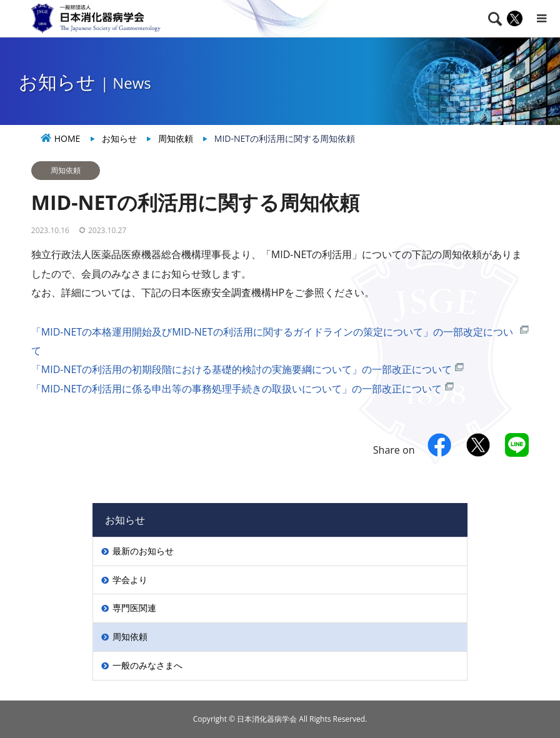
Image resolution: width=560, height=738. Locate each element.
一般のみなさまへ (147, 665)
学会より (130, 580)
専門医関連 (134, 608)
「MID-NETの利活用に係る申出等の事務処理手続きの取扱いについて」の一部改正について (237, 389)
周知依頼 (66, 170)
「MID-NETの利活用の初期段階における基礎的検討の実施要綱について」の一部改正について (242, 369)
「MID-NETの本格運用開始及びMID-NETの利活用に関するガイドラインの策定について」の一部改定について (272, 341)
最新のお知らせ (143, 551)
